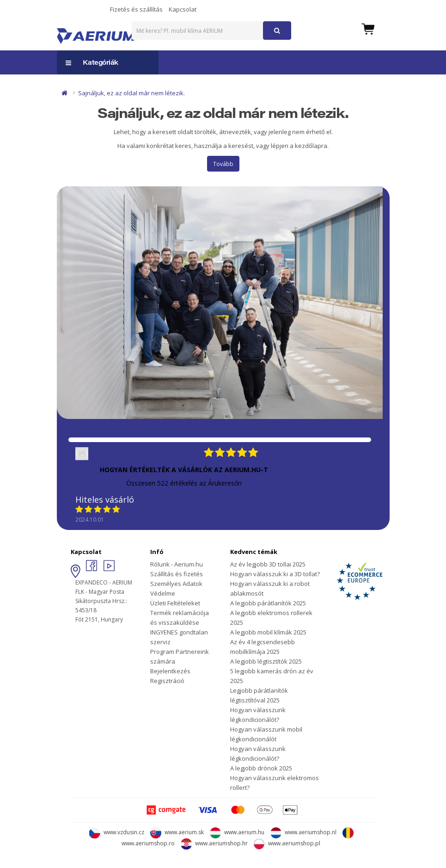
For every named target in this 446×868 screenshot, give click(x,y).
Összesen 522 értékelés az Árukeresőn (184, 483)
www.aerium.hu (237, 832)
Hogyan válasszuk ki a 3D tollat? (275, 574)
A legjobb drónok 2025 (261, 768)
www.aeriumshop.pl (287, 843)
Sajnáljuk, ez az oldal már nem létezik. (131, 93)
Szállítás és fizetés (177, 574)
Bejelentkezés (170, 671)
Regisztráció (167, 681)
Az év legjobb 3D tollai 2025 (268, 564)
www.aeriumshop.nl (303, 832)
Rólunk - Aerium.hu (177, 564)
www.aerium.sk (177, 832)
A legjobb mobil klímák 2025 (268, 632)
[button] (368, 28)
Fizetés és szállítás (136, 9)
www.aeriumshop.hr (214, 843)
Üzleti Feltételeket (175, 603)
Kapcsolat (183, 9)
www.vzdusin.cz (117, 832)
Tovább (223, 164)
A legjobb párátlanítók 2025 (268, 603)
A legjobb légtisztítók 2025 (266, 661)
